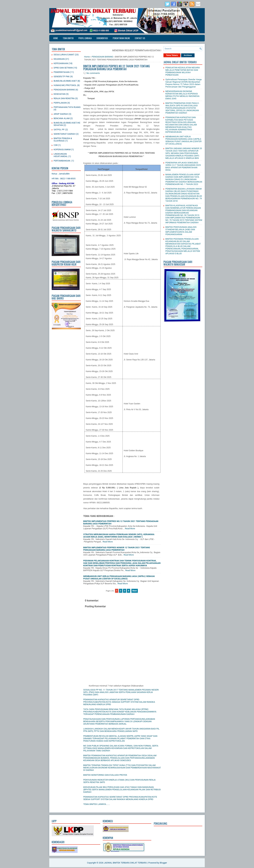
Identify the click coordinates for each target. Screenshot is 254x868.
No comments (93, 73)
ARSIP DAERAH (61, 114)
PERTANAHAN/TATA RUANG (67, 107)
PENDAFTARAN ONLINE (121, 38)
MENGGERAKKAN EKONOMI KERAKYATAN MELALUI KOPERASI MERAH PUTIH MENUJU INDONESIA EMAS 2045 (182, 95)
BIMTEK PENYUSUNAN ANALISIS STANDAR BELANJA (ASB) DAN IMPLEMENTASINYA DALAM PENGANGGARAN (181, 231)
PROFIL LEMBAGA (85, 38)
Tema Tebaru (172, 55)
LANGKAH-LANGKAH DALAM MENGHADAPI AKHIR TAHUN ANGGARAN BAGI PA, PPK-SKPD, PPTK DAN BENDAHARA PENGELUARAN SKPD (121, 730)
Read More (130, 529)
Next (135, 591)
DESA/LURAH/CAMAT (64, 55)
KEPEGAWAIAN (61, 63)
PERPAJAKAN (60, 103)
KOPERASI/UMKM (62, 150)
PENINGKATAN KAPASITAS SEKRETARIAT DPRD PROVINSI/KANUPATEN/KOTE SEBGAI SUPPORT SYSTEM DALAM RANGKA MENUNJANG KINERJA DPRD (120, 798)
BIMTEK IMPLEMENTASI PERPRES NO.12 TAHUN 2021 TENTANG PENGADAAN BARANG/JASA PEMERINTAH (117, 67)
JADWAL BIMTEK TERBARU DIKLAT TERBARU (125, 863)
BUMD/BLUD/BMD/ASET (65, 81)
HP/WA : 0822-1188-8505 (64, 179)
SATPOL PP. (59, 130)
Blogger (163, 863)
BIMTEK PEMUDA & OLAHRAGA (63, 140)
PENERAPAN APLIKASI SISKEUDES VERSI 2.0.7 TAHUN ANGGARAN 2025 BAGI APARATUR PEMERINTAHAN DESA (183, 166)
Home (56, 38)
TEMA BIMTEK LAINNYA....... (97, 804)
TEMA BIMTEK (68, 38)
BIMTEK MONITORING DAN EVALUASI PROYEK (105, 775)
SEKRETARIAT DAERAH (65, 134)
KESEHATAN (60, 94)
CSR (56, 145)
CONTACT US (140, 38)
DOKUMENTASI (102, 38)
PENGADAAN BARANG (64, 90)
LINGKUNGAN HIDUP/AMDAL (61, 155)
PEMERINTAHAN (62, 72)
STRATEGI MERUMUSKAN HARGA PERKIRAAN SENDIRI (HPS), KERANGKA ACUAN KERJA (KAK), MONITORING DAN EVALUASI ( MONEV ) (119, 536)
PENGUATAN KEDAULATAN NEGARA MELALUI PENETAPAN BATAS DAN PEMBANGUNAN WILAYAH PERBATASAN (183, 71)
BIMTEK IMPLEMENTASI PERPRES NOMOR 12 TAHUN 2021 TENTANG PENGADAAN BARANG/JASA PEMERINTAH (117, 549)
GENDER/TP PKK (62, 76)
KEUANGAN (59, 59)
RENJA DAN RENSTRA (64, 98)
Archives (188, 55)
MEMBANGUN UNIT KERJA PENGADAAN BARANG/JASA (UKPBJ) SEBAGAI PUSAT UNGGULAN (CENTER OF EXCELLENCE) (119, 577)
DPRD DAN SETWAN (63, 68)
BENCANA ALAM (62, 118)
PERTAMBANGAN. (62, 161)
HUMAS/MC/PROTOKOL (65, 85)
